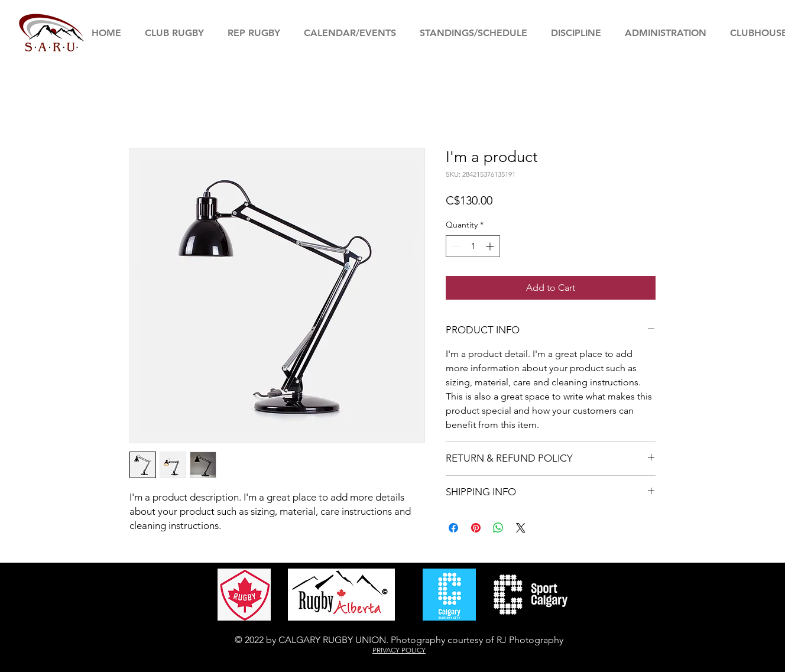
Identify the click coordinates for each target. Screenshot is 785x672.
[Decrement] (455, 246)
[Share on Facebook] (453, 528)
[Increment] (491, 246)
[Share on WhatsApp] (498, 528)
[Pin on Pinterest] (476, 528)
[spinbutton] (473, 246)
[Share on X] (521, 528)
